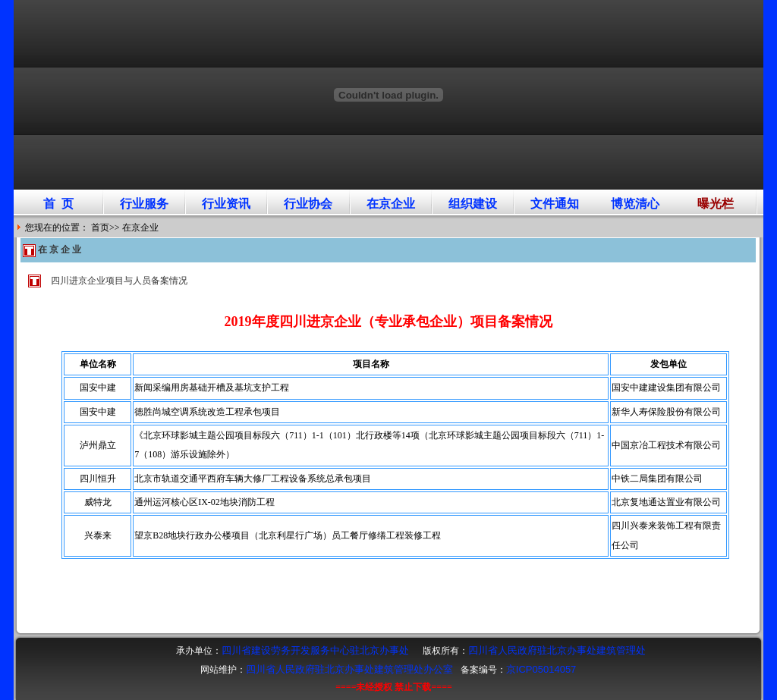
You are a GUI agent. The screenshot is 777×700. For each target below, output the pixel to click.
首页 (100, 228)
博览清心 (635, 204)
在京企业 (391, 204)
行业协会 (308, 204)
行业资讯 (226, 204)
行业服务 (144, 204)
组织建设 (473, 204)
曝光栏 (716, 204)
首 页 (58, 204)
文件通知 (555, 204)
